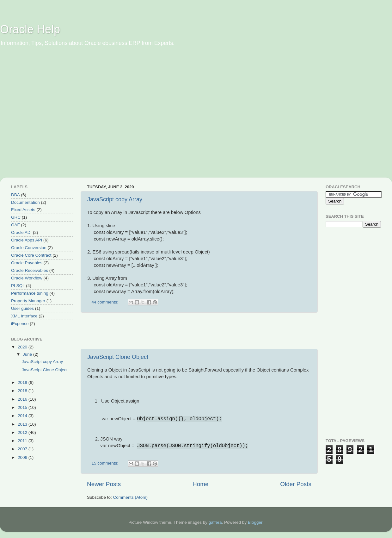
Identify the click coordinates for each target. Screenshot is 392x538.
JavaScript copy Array (115, 199)
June (28, 354)
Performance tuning (30, 293)
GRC (16, 217)
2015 (23, 407)
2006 (23, 457)
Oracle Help (30, 29)
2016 (23, 399)
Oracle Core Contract (31, 255)
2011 (23, 441)
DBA (15, 195)
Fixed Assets (23, 210)
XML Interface (24, 316)
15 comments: (106, 463)
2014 (23, 416)
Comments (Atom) (131, 497)
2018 (23, 391)
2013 (23, 424)
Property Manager (28, 301)
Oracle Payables (27, 263)
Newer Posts (104, 484)
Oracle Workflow (27, 278)
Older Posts (296, 484)
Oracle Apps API (27, 240)
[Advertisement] (59, 116)
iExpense (20, 324)
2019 (23, 382)
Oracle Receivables (30, 270)
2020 (23, 347)
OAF (15, 225)
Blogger (255, 522)
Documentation (25, 202)
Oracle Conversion (29, 248)
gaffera (215, 522)
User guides (22, 308)
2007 (23, 449)
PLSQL (18, 286)
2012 (23, 432)
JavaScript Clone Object (118, 357)
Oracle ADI (21, 232)
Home (200, 484)
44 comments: (106, 302)
